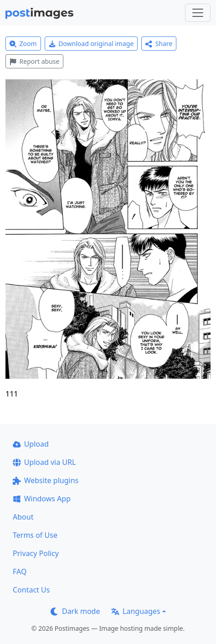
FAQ (20, 572)
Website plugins (46, 480)
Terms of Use (35, 535)
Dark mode (75, 611)
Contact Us (31, 590)
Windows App (42, 499)
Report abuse (34, 61)
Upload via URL (44, 462)
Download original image (91, 44)
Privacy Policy (36, 553)
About (23, 517)
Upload (31, 444)
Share (159, 44)
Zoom (23, 44)
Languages (136, 611)
